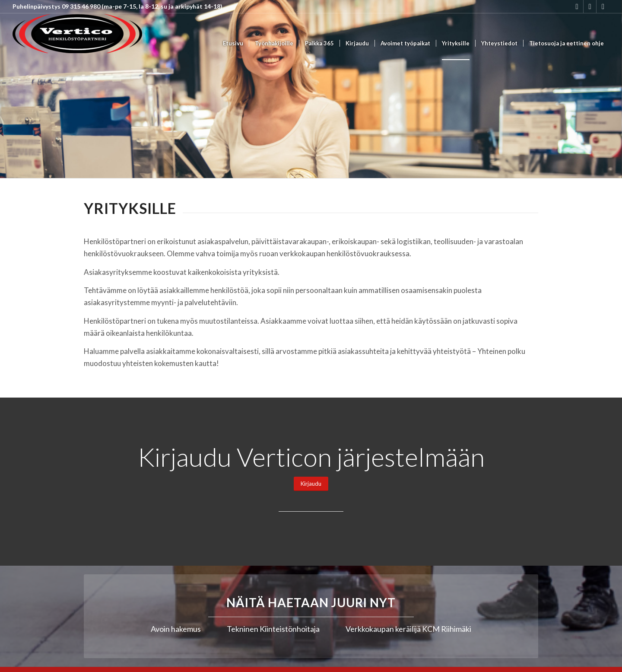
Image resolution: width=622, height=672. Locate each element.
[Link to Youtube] (590, 6)
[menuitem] (233, 43)
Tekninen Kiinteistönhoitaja (273, 629)
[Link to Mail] (603, 6)
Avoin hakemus (176, 629)
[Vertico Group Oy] (77, 43)
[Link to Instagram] (577, 6)
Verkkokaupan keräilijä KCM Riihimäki (408, 629)
